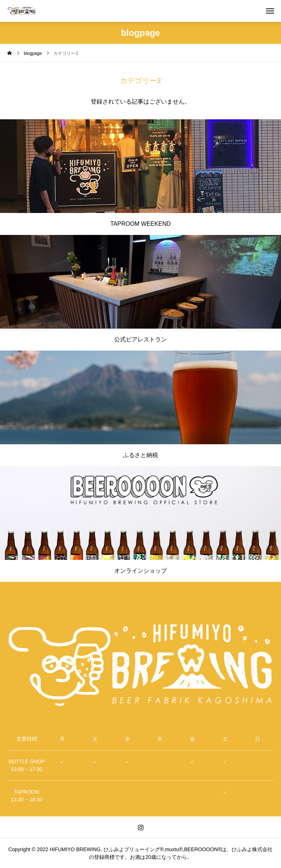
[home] (10, 54)
